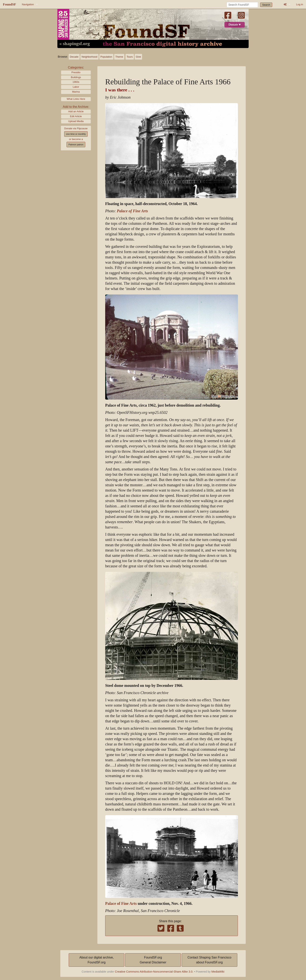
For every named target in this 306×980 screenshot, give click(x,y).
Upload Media (76, 121)
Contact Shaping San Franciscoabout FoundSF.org (209, 960)
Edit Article (76, 116)
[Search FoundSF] (242, 5)
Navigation (28, 4)
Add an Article (76, 111)
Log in (300, 4)
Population (106, 57)
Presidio (76, 72)
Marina (76, 92)
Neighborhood (89, 57)
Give (138, 57)
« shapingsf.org (75, 44)
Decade (74, 57)
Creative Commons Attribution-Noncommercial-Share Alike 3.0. (154, 972)
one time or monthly (76, 134)
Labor (76, 87)
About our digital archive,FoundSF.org (97, 960)
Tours (130, 57)
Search (266, 5)
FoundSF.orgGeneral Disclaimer (153, 960)
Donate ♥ (235, 25)
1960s (76, 82)
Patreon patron (76, 145)
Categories (75, 67)
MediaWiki (218, 972)
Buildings (76, 77)
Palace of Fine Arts (132, 211)
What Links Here (76, 99)
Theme (119, 57)
